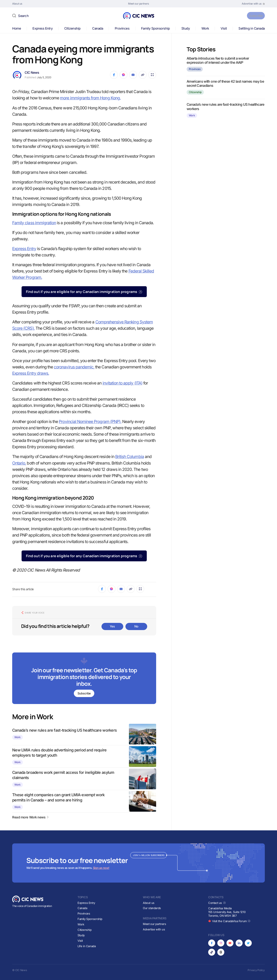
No (136, 626)
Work (205, 28)
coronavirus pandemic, (74, 367)
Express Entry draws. (31, 373)
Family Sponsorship (155, 28)
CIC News (32, 73)
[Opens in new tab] (253, 4)
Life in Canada (87, 946)
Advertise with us (154, 929)
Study (186, 28)
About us (149, 903)
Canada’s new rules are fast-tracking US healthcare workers (64, 730)
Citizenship (72, 28)
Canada (98, 28)
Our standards (152, 908)
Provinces (122, 28)
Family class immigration (34, 223)
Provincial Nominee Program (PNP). (90, 422)
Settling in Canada (252, 28)
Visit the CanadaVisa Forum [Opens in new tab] (229, 921)
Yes (112, 626)
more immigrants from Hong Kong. (90, 98)
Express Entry (42, 28)
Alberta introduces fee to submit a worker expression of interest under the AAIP (218, 60)
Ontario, (19, 463)
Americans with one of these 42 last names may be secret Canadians (225, 83)
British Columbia (130, 457)
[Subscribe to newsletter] (84, 679)
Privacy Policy (256, 970)
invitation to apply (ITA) (122, 383)
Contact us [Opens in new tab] (217, 903)
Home (17, 28)
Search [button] (23, 16)
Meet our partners (154, 924)
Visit (224, 28)
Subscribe (254, 16)
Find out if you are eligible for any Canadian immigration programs (84, 292)
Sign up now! (101, 868)
